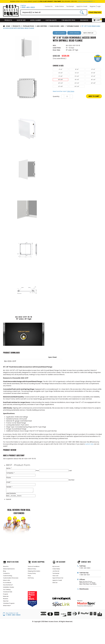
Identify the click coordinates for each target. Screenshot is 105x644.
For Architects (8, 586)
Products (9, 20)
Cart (97, 20)
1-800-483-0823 (28, 7)
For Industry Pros (70, 20)
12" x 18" (84, 74)
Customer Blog (8, 578)
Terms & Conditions (35, 567)
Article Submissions (10, 569)
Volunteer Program (10, 610)
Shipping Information (35, 572)
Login (99, 6)
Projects (6, 600)
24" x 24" (59, 86)
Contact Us (49, 6)
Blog (5, 572)
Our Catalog (7, 594)
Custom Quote (52, 20)
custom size (89, 444)
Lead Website (11, 493)
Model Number (36, 20)
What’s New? (7, 613)
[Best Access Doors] (11, 16)
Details (9, 487)
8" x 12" (84, 70)
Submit (9, 499)
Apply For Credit (82, 6)
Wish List (55, 586)
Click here (71, 91)
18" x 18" (84, 78)
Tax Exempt (70, 6)
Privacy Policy (32, 575)
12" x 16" (71, 74)
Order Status (59, 6)
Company (10, 473)
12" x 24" (96, 74)
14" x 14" (59, 78)
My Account (56, 567)
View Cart (56, 578)
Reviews (6, 605)
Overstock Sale (8, 597)
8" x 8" (71, 70)
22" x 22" (71, 82)
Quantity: (56, 96)
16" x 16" (71, 78)
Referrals (6, 602)
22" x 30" (84, 82)
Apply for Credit (58, 583)
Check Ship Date (95, 12)
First (37, 471)
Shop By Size (22, 20)
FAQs (29, 578)
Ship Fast (6, 608)
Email (9, 482)
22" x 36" (96, 82)
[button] (60, 33)
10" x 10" (96, 70)
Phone (8, 478)
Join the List (57, 572)
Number (72, 480)
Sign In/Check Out (59, 580)
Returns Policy (33, 569)
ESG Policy (31, 580)
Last (70, 471)
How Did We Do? (9, 589)
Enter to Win (7, 583)
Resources (85, 20)
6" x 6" (59, 70)
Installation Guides (9, 591)
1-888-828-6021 (85, 575)
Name (9, 468)
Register (93, 6)
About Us (6, 567)
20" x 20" (59, 82)
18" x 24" (96, 78)
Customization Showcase (12, 580)
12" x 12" (59, 74)
